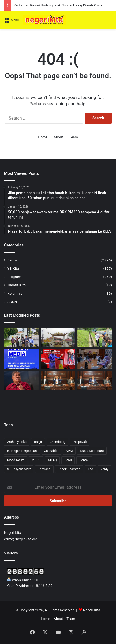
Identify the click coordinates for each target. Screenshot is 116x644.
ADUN (12, 302)
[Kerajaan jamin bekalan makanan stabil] (21, 381)
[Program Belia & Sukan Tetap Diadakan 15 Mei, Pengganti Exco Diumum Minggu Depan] (58, 381)
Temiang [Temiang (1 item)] (44, 469)
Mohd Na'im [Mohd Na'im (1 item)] (16, 460)
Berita (12, 260)
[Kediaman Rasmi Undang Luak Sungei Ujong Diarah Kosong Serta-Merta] (58, 337)
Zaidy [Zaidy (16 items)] (105, 469)
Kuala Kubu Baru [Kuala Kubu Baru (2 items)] (92, 451)
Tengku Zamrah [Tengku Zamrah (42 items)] (69, 469)
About (58, 137)
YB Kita (13, 268)
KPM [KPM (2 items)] (69, 451)
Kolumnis (15, 293)
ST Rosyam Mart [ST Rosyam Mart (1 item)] (19, 469)
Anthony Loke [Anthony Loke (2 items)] (17, 442)
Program (14, 277)
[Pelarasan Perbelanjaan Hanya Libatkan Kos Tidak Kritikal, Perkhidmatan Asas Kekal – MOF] (21, 359)
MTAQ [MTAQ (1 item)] (52, 460)
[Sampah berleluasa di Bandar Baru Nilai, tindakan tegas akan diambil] (95, 337)
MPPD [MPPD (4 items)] (36, 460)
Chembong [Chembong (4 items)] (57, 442)
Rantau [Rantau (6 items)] (84, 460)
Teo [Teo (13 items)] (91, 469)
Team (74, 137)
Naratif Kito (16, 285)
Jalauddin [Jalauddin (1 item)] (51, 451)
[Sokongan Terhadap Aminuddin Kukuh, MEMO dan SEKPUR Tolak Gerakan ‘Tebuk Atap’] (21, 337)
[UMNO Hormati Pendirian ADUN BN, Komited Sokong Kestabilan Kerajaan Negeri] (58, 359)
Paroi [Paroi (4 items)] (68, 460)
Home (43, 137)
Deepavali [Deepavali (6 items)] (80, 442)
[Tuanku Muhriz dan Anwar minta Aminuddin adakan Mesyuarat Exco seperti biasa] (95, 381)
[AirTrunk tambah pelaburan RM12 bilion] (95, 359)
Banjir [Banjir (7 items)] (38, 442)
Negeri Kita (92, 610)
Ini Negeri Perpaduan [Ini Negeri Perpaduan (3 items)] (22, 451)
